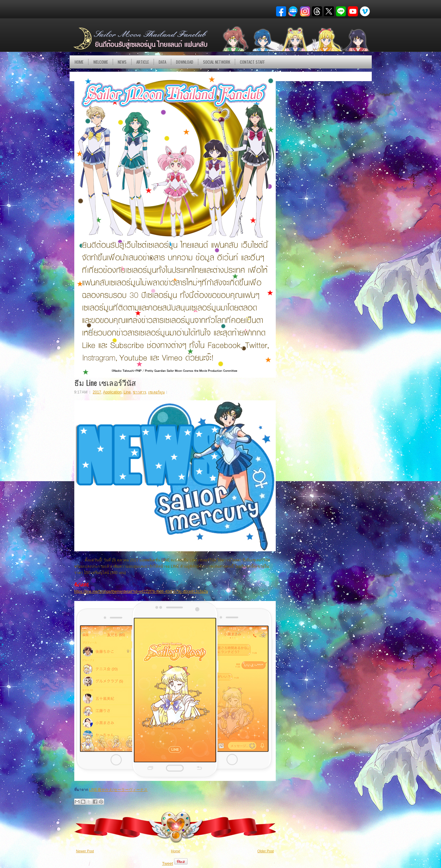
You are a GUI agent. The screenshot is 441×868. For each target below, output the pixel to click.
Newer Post (85, 851)
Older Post (266, 851)
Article (143, 62)
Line (127, 392)
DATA (162, 62)
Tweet (168, 863)
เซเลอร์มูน (156, 392)
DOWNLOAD (185, 62)
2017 (97, 392)
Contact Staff (252, 62)
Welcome (101, 62)
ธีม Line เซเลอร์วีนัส (105, 382)
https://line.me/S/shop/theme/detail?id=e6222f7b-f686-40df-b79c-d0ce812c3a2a (141, 592)
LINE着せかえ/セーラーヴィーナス (118, 790)
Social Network (217, 62)
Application (112, 392)
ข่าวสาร (139, 392)
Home (79, 62)
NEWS (122, 62)
